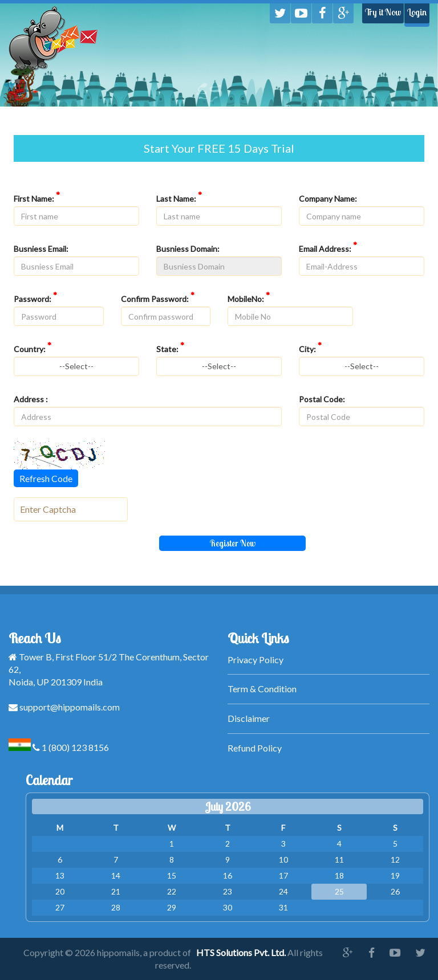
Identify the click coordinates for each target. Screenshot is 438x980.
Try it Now (383, 12)
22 (172, 891)
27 (60, 907)
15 (172, 875)
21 (116, 891)
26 (395, 891)
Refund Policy (255, 748)
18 (339, 875)
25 (339, 891)
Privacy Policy (255, 660)
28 (116, 907)
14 (116, 875)
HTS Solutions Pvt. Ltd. (241, 952)
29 (172, 907)
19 (395, 875)
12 (395, 859)
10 (283, 859)
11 (339, 859)
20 (60, 891)
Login (417, 12)
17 (283, 875)
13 (60, 875)
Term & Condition (262, 689)
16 (228, 875)
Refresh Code (46, 478)
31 (283, 907)
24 (283, 891)
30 (228, 907)
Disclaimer (249, 718)
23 (228, 891)
